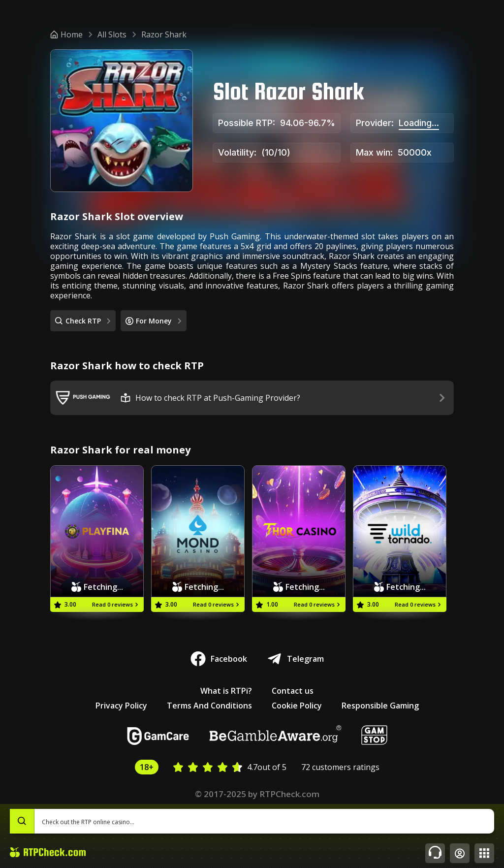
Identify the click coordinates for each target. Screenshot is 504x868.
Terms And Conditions (209, 706)
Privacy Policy (121, 706)
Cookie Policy (297, 706)
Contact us (293, 691)
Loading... (419, 123)
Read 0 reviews (116, 604)
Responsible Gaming (380, 706)
